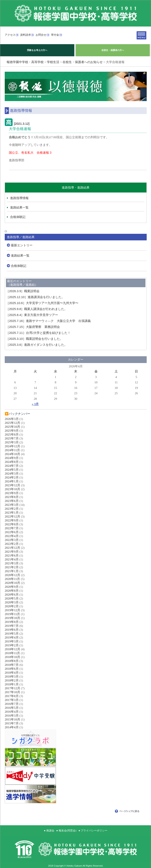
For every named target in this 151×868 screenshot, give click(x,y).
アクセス (10, 35)
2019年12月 (12, 610)
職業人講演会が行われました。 (37, 309)
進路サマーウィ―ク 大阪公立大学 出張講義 (48, 321)
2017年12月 (12, 688)
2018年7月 (12, 665)
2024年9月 (12, 458)
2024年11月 (12, 450)
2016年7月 (12, 704)
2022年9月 (12, 520)
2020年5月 (12, 598)
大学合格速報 (20, 129)
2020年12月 (12, 575)
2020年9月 (12, 587)
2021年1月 (12, 571)
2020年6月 (12, 595)
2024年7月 (12, 466)
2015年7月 (12, 723)
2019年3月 (12, 641)
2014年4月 (12, 727)
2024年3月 (12, 474)
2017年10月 (12, 692)
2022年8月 (12, 524)
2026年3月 (12, 419)
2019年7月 (12, 626)
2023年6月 (12, 501)
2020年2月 (12, 606)
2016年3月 (12, 716)
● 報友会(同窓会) (66, 831)
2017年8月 (12, 696)
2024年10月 (12, 454)
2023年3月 (12, 505)
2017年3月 (12, 700)
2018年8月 (12, 661)
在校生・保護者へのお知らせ (83, 62)
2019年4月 (12, 637)
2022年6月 (12, 532)
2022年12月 (12, 516)
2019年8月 (12, 622)
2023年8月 (12, 497)
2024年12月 (12, 446)
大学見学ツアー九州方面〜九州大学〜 (42, 303)
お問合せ (41, 35)
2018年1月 (12, 684)
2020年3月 (12, 602)
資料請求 (26, 35)
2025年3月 (12, 442)
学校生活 (53, 62)
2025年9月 (12, 431)
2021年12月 (12, 548)
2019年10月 (12, 618)
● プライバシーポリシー (93, 831)
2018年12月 (12, 649)
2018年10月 (12, 657)
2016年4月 (12, 712)
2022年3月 (12, 540)
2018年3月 (12, 677)
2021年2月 (12, 567)
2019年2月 (12, 645)
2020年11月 (12, 579)
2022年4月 (12, 536)
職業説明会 (23, 291)
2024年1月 (12, 481)
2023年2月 (12, 509)
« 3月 (35, 404)
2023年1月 (12, 513)
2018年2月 (12, 680)
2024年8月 (12, 462)
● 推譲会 (49, 831)
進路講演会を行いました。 (35, 297)
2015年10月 (12, 719)
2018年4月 (12, 673)
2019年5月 (12, 634)
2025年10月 (12, 427)
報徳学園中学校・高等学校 (25, 62)
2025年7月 (12, 438)
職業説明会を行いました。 (34, 339)
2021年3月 (12, 563)
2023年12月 (12, 485)
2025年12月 (12, 423)
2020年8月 (12, 591)
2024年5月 (12, 470)
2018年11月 (12, 653)
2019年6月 (12, 630)
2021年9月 (12, 552)
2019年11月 (12, 614)
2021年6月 (12, 556)
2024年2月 (12, 477)
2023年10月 (12, 489)
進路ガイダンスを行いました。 (37, 345)
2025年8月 (12, 435)
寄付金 (55, 35)
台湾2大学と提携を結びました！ (38, 333)
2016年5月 (12, 708)
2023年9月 (12, 493)
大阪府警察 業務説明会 (33, 327)
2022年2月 (12, 544)
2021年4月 (12, 559)
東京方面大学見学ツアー (32, 315)
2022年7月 (12, 528)
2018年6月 (12, 669)
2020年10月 (12, 583)
